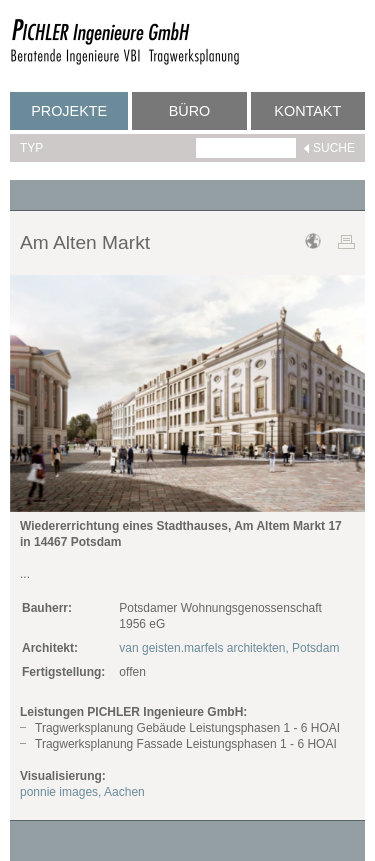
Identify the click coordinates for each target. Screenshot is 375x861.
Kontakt (307, 111)
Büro (190, 111)
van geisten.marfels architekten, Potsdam (229, 648)
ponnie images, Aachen (82, 792)
